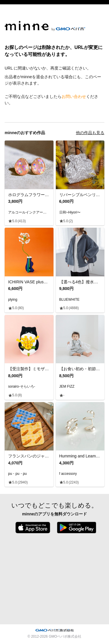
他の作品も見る (90, 133)
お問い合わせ (74, 96)
